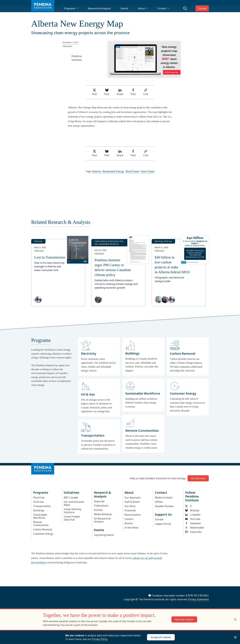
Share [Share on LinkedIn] (120, 92)
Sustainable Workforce (40, 516)
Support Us (163, 514)
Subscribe (193, 532)
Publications (101, 506)
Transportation (42, 506)
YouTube (193, 519)
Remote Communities (41, 524)
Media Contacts (164, 497)
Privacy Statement (198, 599)
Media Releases (103, 514)
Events (124, 8)
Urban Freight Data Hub (72, 518)
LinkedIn (193, 515)
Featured (99, 501)
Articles (98, 510)
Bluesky (192, 510)
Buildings (39, 510)
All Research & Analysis (102, 520)
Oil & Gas (38, 502)
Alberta (96, 171)
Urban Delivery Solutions (72, 511)
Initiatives (71, 493)
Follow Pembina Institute (192, 496)
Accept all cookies (161, 637)
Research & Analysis (99, 8)
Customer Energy (43, 534)
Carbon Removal (43, 529)
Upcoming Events (104, 535)
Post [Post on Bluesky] (107, 92)
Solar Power (148, 171)
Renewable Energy (113, 171)
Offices (159, 502)
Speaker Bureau (164, 506)
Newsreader (195, 528)
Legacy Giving (163, 524)
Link (146, 92)
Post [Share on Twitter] (94, 92)
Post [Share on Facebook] (133, 92)
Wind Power (132, 171)
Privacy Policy (100, 639)
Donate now (198, 478)
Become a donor (184, 619)
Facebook (193, 523)
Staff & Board (132, 502)
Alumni (129, 523)
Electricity (39, 497)
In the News (131, 528)
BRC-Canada (71, 497)
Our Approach (132, 497)
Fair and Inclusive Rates (74, 503)
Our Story (130, 506)
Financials (130, 510)
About (142, 8)
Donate (202, 8)
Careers (129, 519)
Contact (162, 8)
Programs (70, 8)
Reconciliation (133, 515)
